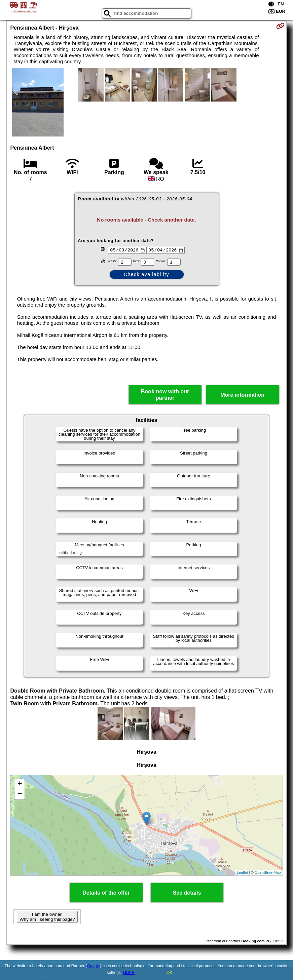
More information (242, 395)
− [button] (20, 794)
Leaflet (242, 872)
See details (187, 893)
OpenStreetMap (268, 872)
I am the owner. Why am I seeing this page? (47, 917)
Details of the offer (106, 893)
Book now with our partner (165, 395)
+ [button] (20, 784)
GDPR (129, 973)
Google (93, 966)
